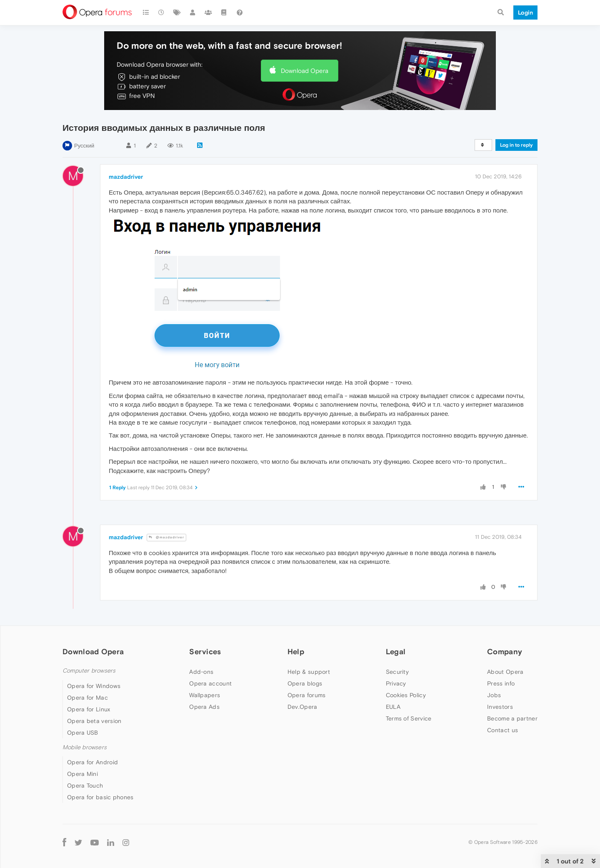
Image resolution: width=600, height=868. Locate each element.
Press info (501, 683)
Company (505, 652)
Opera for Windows (94, 686)
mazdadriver (126, 177)
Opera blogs (305, 683)
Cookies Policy (406, 695)
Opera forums (307, 695)
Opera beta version (94, 721)
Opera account (210, 683)
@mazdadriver (166, 537)
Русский (84, 146)
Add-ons (201, 672)
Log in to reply (516, 145)
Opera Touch (85, 785)
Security (397, 672)
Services (205, 652)
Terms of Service (409, 718)
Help (296, 652)
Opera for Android (92, 762)
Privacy (396, 683)
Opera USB (83, 733)
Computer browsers (89, 671)
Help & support (309, 672)
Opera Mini (82, 774)
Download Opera (305, 71)
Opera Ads (204, 707)
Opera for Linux (89, 709)
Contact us (502, 730)
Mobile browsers (85, 747)
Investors (500, 707)
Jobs (494, 695)
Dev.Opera (302, 707)
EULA (393, 707)
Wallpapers (205, 695)
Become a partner (512, 718)
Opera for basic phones (100, 797)
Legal (396, 652)
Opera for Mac (87, 698)
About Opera (505, 672)
